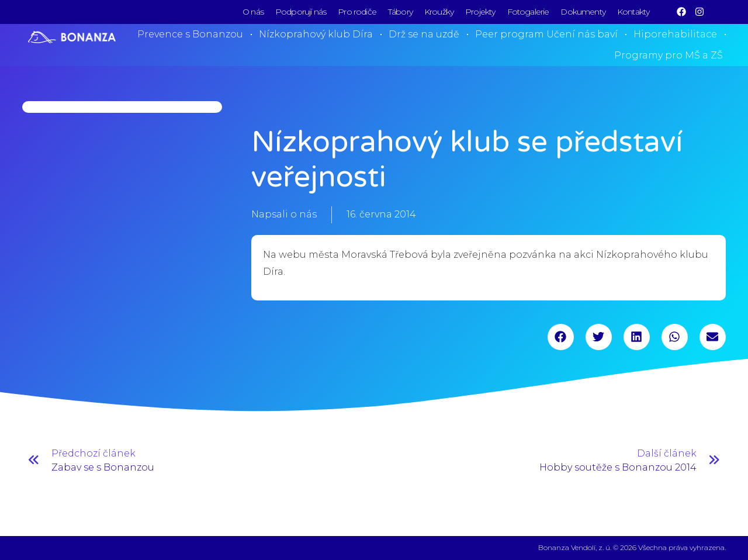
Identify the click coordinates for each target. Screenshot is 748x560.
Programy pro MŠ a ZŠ (669, 55)
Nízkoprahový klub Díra (316, 34)
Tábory (400, 12)
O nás (253, 12)
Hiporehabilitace (675, 34)
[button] (561, 337)
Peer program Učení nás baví (546, 34)
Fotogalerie (528, 12)
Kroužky (439, 12)
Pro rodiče (357, 12)
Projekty (480, 12)
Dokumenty (583, 12)
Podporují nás (301, 12)
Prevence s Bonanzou (190, 34)
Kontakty (633, 12)
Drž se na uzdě (424, 34)
